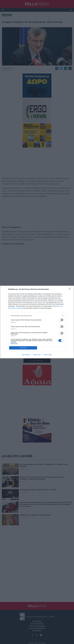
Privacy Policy (48, 355)
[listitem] (37, 316)
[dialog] (37, 322)
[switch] (61, 320)
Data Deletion (26, 355)
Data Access (37, 355)
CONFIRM (23, 348)
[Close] (70, 289)
